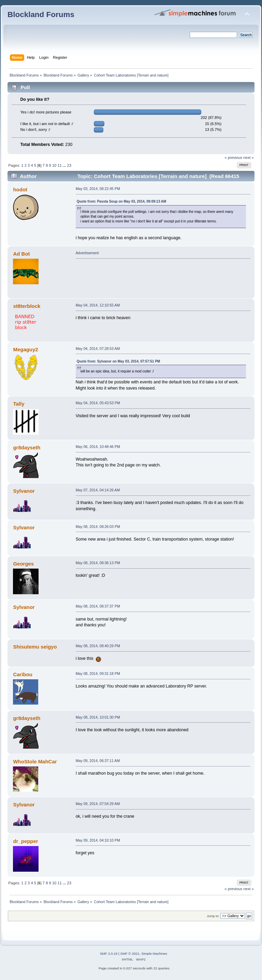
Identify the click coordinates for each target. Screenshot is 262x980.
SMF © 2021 (130, 954)
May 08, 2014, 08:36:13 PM (98, 563)
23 (69, 165)
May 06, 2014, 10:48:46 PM (98, 447)
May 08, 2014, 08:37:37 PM (98, 606)
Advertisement (87, 253)
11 (59, 165)
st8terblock (27, 306)
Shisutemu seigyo (35, 647)
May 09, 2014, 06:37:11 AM (98, 761)
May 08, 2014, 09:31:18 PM (98, 673)
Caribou (23, 674)
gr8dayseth (27, 447)
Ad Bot (21, 254)
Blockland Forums (41, 15)
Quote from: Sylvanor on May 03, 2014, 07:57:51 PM (119, 361)
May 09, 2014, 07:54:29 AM (98, 804)
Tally (19, 404)
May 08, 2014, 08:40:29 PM (98, 646)
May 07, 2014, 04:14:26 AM (98, 490)
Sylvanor (24, 491)
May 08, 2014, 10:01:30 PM (98, 717)
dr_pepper (25, 841)
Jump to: (213, 916)
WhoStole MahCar (35, 761)
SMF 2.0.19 (109, 954)
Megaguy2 (25, 349)
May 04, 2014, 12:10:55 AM (98, 305)
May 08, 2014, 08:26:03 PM (98, 527)
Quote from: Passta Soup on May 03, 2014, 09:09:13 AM (122, 201)
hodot (20, 189)
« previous (233, 158)
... (65, 165)
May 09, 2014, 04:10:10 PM (98, 840)
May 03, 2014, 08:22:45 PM (98, 189)
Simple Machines (154, 954)
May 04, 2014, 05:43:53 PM (98, 403)
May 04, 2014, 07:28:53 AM (98, 349)
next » (249, 158)
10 (54, 165)
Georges (23, 564)
